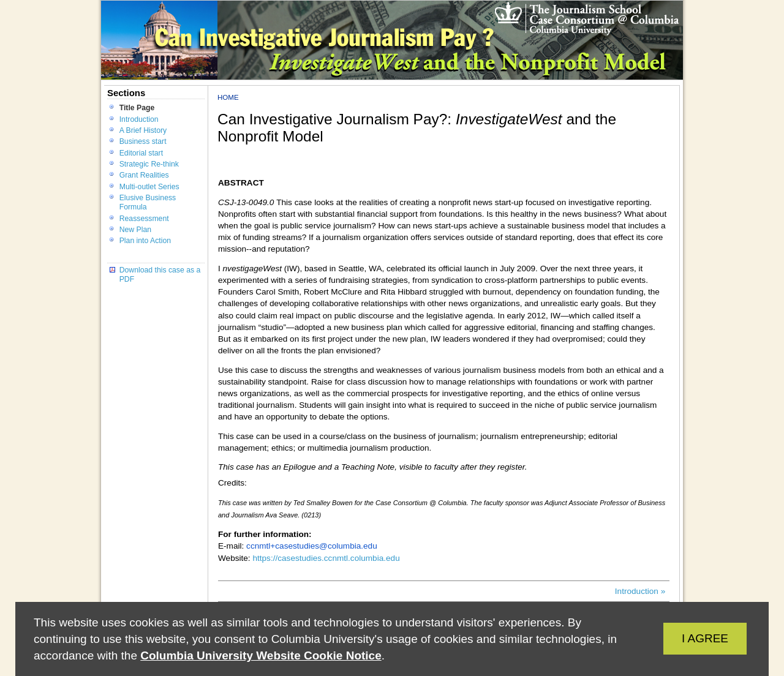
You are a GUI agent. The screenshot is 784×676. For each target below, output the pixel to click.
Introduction (139, 119)
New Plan (135, 230)
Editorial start (141, 153)
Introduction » (640, 591)
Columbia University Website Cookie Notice (261, 655)
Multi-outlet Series (149, 187)
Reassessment (144, 219)
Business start (143, 141)
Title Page (137, 108)
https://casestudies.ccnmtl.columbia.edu (326, 558)
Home (228, 97)
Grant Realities (144, 175)
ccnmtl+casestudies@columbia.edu (312, 546)
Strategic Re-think (149, 164)
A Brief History (143, 130)
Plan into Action (145, 241)
